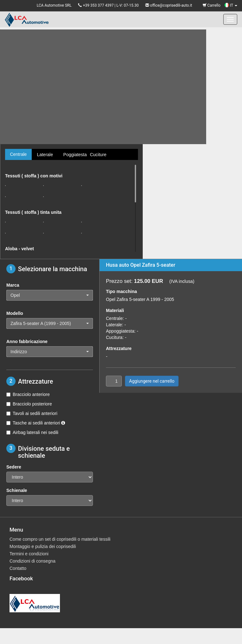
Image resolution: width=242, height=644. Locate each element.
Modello (15, 313)
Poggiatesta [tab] (74, 155)
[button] (50, 295)
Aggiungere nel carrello (152, 381)
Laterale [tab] (45, 155)
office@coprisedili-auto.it (171, 5)
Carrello (212, 5)
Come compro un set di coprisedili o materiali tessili (60, 539)
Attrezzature (119, 348)
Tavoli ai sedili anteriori (32, 413)
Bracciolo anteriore (28, 394)
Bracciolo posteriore (29, 404)
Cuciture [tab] (98, 155)
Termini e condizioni (29, 554)
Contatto (18, 568)
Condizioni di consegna (33, 561)
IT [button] (231, 5)
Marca (13, 285)
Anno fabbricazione (27, 341)
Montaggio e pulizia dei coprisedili (43, 546)
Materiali (115, 310)
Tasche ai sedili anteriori (36, 423)
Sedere (14, 467)
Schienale (17, 490)
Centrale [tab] (18, 154)
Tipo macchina (121, 291)
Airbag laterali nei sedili (32, 432)
